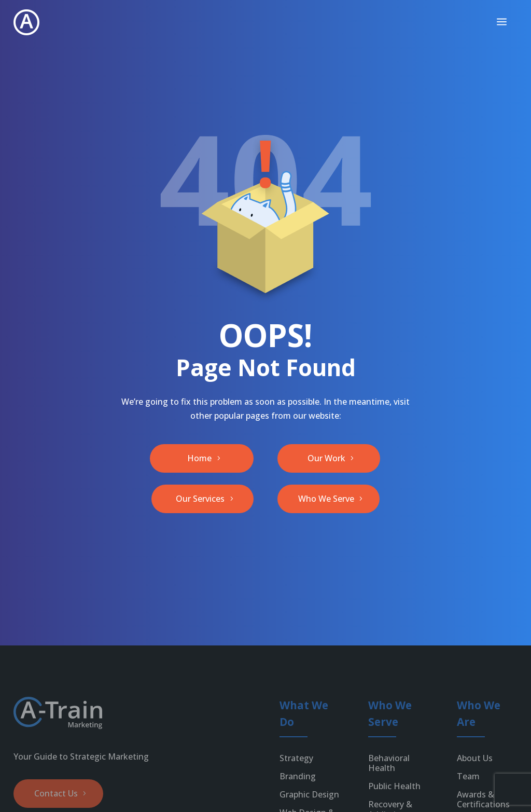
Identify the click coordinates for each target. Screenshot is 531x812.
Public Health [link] (394, 786)
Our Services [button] (200, 499)
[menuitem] (502, 22)
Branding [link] (298, 776)
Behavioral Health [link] (389, 763)
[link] (26, 22)
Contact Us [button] (56, 793)
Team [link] (468, 776)
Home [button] (199, 458)
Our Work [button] (326, 458)
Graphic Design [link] (309, 794)
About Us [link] (475, 758)
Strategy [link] (296, 758)
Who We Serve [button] (326, 499)
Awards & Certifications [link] (483, 799)
